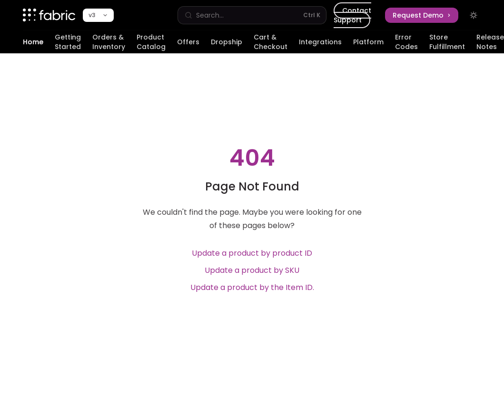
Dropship (227, 45)
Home (33, 45)
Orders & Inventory (109, 43)
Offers (188, 45)
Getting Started (68, 43)
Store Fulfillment (447, 43)
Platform (368, 45)
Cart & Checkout (271, 43)
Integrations (320, 45)
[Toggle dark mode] (474, 15)
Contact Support (352, 15)
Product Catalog (151, 43)
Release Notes (490, 43)
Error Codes (406, 43)
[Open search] (252, 15)
